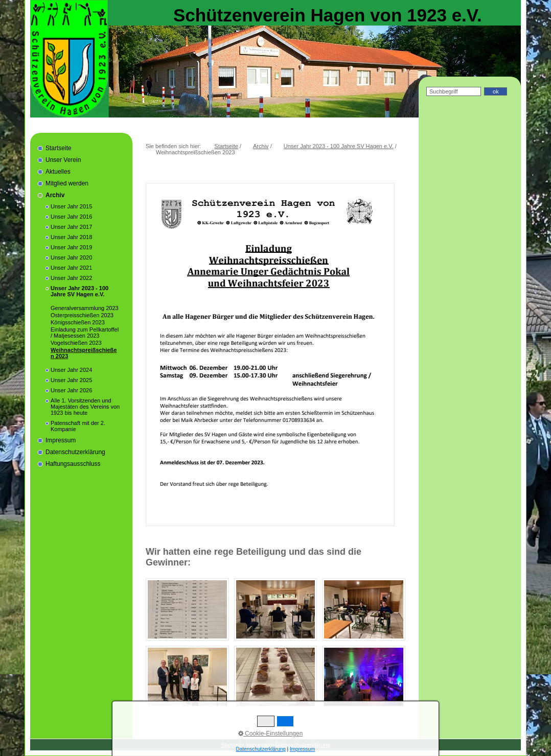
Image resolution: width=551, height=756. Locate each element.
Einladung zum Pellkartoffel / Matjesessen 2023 (85, 333)
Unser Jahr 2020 (71, 257)
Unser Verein (63, 160)
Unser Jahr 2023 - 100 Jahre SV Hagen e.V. (79, 291)
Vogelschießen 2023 (76, 343)
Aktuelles (58, 172)
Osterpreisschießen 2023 (82, 315)
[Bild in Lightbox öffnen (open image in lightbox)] (187, 609)
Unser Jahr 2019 (71, 247)
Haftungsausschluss (73, 464)
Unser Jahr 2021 (71, 268)
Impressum (61, 440)
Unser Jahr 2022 (71, 278)
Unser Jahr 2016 (71, 217)
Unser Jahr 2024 (71, 370)
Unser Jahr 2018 (71, 237)
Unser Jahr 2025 (71, 380)
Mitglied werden (67, 183)
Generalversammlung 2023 (85, 308)
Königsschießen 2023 (78, 322)
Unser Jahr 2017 (71, 227)
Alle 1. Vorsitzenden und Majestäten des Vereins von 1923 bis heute (85, 407)
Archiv (55, 195)
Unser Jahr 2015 (71, 206)
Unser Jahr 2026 (71, 390)
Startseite (59, 148)
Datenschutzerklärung (75, 452)
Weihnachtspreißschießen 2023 (84, 353)
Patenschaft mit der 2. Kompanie (78, 426)
